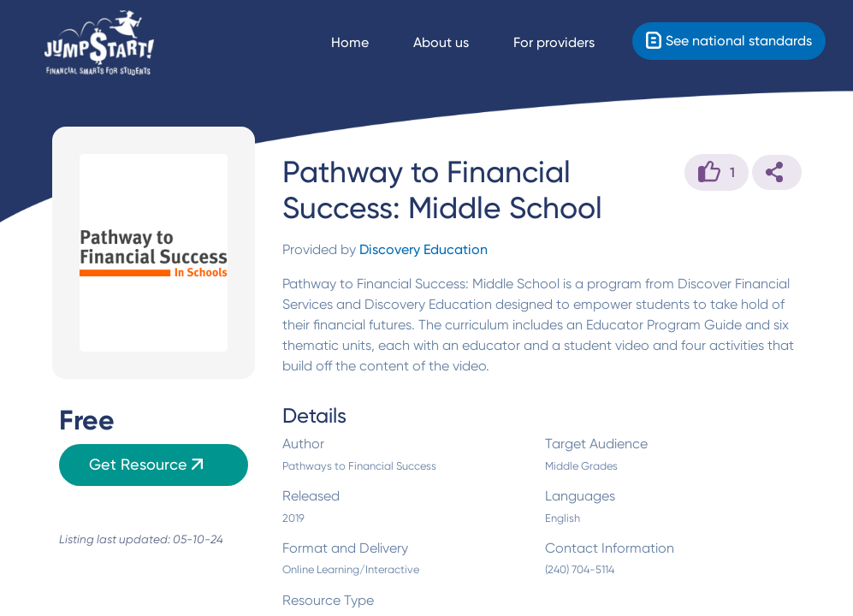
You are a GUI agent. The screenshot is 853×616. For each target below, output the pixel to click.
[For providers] (569, 43)
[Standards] (729, 41)
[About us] (456, 43)
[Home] (99, 43)
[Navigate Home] (365, 43)
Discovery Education (424, 249)
